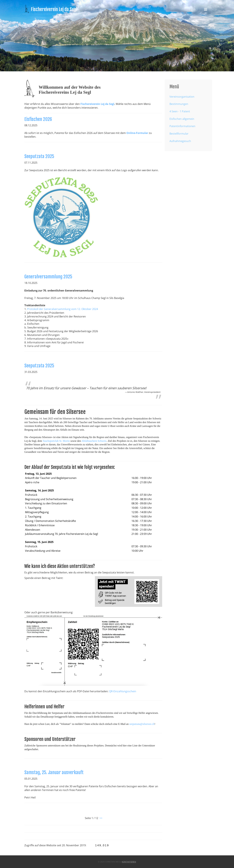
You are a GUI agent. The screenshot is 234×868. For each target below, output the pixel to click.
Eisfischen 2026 (39, 120)
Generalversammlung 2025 (49, 278)
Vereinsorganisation (182, 97)
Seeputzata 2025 (40, 158)
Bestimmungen (179, 104)
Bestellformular (179, 134)
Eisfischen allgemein (182, 119)
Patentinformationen (182, 126)
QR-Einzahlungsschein (122, 690)
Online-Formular (137, 133)
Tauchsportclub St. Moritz (57, 443)
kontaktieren (129, 862)
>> (101, 818)
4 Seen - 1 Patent (180, 111)
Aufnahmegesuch (180, 141)
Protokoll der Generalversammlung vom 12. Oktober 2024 (63, 310)
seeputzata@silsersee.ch (141, 722)
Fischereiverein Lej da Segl (97, 104)
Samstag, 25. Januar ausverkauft (55, 773)
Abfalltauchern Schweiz (94, 443)
